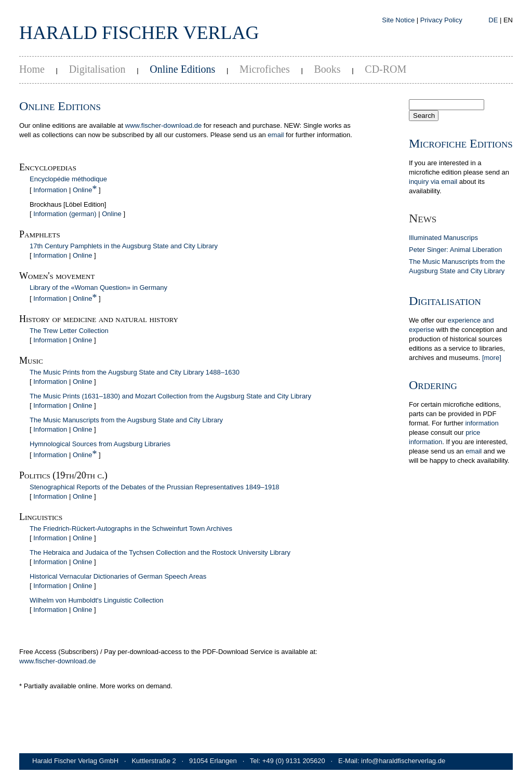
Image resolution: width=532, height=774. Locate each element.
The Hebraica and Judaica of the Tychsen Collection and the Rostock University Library (160, 552)
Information (50, 190)
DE (493, 20)
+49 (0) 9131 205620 (294, 761)
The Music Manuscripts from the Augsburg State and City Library (126, 420)
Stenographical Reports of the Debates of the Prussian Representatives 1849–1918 (155, 487)
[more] (492, 358)
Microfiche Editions (461, 143)
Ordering (433, 385)
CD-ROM (385, 69)
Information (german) (65, 214)
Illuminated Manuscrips (443, 238)
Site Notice (398, 20)
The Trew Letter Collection (69, 331)
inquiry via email (433, 182)
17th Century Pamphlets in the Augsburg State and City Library (124, 246)
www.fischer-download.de (163, 125)
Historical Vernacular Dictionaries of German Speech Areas (118, 576)
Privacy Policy (441, 20)
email (276, 135)
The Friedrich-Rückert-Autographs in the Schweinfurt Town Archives (131, 529)
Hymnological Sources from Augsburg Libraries (100, 444)
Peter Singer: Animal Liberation (455, 250)
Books (327, 69)
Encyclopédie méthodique (68, 179)
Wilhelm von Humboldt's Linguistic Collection (97, 600)
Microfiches (265, 69)
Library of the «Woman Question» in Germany (98, 288)
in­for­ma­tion (482, 423)
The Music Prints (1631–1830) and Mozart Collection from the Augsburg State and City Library (170, 396)
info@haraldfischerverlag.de (403, 761)
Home (32, 69)
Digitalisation (97, 69)
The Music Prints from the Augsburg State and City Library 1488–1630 (135, 372)
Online (83, 190)
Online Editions (182, 69)
